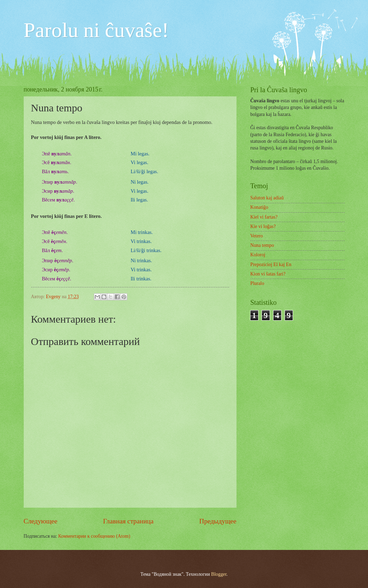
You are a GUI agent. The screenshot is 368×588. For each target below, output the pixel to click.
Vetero (257, 236)
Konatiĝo (259, 207)
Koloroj (258, 255)
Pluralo (257, 283)
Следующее (41, 521)
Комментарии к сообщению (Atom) (94, 536)
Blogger (219, 574)
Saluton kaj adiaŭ (267, 198)
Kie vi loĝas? (263, 226)
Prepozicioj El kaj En (271, 264)
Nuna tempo (262, 245)
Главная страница (128, 521)
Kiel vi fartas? (264, 217)
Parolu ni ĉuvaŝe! (96, 30)
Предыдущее (218, 521)
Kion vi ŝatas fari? (268, 274)
